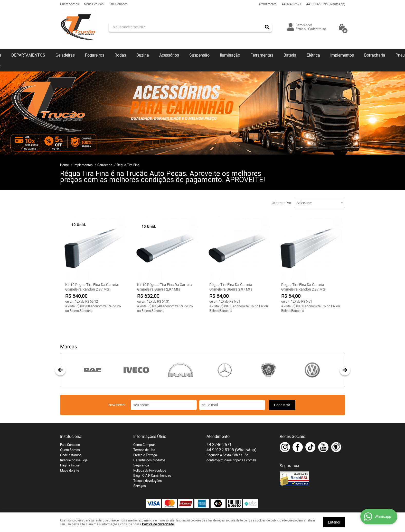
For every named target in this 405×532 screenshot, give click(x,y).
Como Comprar (144, 425)
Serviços (140, 466)
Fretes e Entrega (145, 435)
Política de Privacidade (150, 451)
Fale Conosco (118, 4)
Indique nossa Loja (74, 440)
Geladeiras (65, 55)
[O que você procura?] (267, 27)
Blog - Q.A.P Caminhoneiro (152, 456)
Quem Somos (69, 4)
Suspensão (199, 55)
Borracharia (375, 55)
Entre (299, 29)
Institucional (71, 417)
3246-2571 (291, 4)
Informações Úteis (150, 417)
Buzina (143, 55)
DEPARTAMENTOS (28, 55)
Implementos (342, 55)
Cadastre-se (317, 29)
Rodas (120, 55)
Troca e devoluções (148, 461)
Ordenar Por (281, 203)
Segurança (141, 446)
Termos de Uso (144, 430)
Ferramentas (262, 55)
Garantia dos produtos (149, 440)
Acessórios (169, 55)
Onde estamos (71, 435)
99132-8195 (326, 4)
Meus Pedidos (94, 4)
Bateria (290, 55)
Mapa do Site (70, 451)
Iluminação (230, 55)
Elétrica (313, 55)
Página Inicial (70, 446)
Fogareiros (95, 55)
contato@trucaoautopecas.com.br (231, 440)
